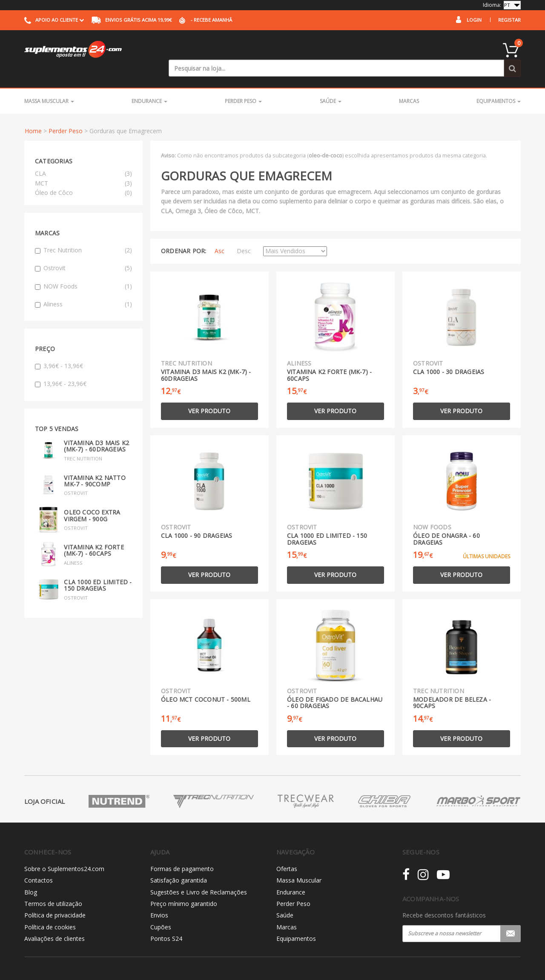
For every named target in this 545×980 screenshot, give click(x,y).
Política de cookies (50, 910)
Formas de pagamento (182, 851)
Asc (219, 234)
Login (474, 20)
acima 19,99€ (132, 20)
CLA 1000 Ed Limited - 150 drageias (98, 568)
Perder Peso (243, 84)
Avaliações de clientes (54, 921)
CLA (40, 156)
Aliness (83, 287)
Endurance (149, 84)
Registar (509, 20)
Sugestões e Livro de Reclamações (199, 875)
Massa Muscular (49, 84)
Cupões (161, 910)
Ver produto (209, 394)
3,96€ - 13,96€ (59, 348)
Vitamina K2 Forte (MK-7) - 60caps (94, 533)
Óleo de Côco (54, 175)
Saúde (331, 84)
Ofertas (287, 851)
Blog (31, 875)
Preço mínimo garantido (184, 886)
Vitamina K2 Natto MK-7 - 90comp (95, 463)
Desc (244, 234)
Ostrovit (83, 251)
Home (33, 114)
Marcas (409, 84)
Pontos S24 (166, 921)
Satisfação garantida (179, 863)
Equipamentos (499, 84)
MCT (42, 166)
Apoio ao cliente (54, 20)
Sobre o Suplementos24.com (64, 851)
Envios (159, 898)
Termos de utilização (53, 886)
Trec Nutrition (83, 233)
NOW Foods (83, 269)
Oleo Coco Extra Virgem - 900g (92, 498)
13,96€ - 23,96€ (61, 366)
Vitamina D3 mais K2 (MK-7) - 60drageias (96, 429)
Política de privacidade (55, 898)
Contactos (39, 863)
